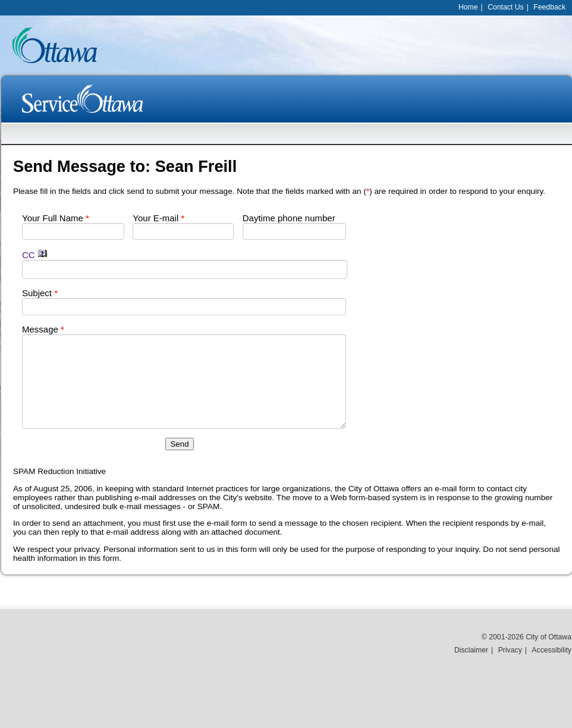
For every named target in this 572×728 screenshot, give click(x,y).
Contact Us (506, 7)
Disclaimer (471, 650)
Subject (40, 293)
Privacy (510, 650)
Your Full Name (56, 218)
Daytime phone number (289, 218)
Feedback (549, 7)
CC (34, 255)
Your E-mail (158, 218)
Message (43, 329)
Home (468, 7)
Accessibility (551, 650)
